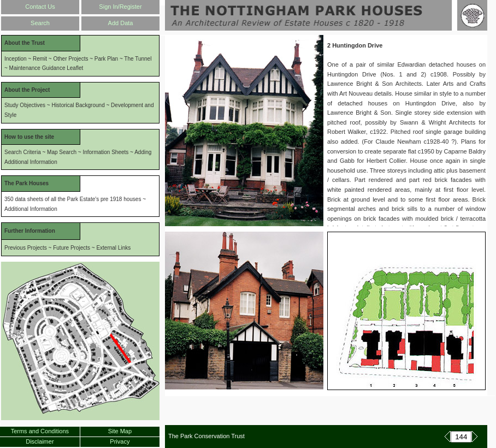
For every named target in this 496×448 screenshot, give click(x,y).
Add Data (121, 23)
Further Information (30, 231)
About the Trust (25, 43)
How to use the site (29, 137)
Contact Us (40, 7)
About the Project (27, 90)
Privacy (120, 441)
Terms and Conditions (40, 431)
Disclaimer (40, 441)
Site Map (120, 431)
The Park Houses (26, 183)
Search (40, 23)
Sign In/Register (120, 7)
